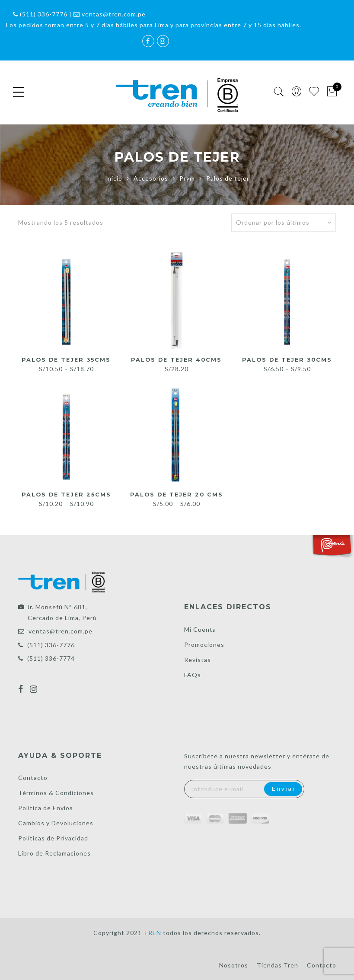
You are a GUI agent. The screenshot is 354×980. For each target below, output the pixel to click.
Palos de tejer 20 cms (177, 494)
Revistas (198, 660)
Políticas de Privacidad (53, 838)
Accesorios (151, 178)
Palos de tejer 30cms (287, 360)
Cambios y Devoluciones (56, 823)
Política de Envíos (46, 808)
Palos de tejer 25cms (66, 494)
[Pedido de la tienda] (284, 223)
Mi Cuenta (200, 629)
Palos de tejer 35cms (66, 360)
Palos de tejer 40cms (176, 360)
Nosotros (234, 965)
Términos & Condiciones (56, 793)
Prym (187, 178)
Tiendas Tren (277, 965)
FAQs (193, 675)
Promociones (204, 644)
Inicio (114, 178)
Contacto (33, 778)
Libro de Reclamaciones (54, 853)
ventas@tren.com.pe (61, 631)
